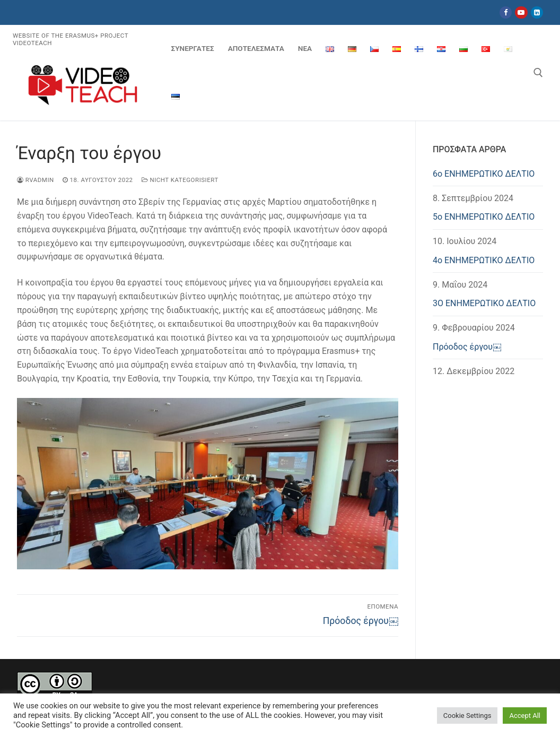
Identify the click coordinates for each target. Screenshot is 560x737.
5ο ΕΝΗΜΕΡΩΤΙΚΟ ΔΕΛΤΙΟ (484, 217)
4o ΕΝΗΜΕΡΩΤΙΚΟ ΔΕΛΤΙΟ (484, 260)
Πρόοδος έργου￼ (467, 347)
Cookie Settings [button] (467, 716)
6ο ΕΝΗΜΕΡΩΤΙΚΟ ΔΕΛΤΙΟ (484, 174)
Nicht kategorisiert (180, 180)
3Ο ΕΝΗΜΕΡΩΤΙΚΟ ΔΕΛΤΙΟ (484, 303)
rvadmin (36, 180)
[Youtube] (521, 12)
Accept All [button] (525, 716)
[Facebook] (506, 12)
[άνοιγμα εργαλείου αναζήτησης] (538, 73)
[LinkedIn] (537, 12)
